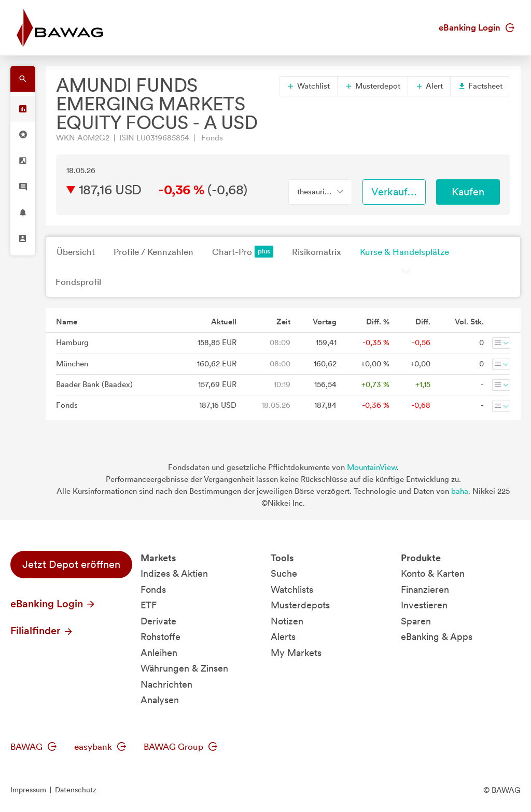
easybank (100, 747)
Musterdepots (300, 605)
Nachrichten (166, 684)
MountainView (372, 467)
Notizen (287, 621)
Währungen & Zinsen (184, 668)
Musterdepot (373, 86)
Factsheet (480, 86)
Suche (284, 573)
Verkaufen (395, 192)
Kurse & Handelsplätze (404, 252)
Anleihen (159, 653)
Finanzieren (425, 589)
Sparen (416, 621)
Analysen (160, 700)
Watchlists (292, 589)
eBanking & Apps (437, 637)
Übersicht (76, 252)
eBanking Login (477, 27)
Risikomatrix (317, 252)
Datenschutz (76, 790)
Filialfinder (42, 631)
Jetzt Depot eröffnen (71, 564)
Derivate (158, 621)
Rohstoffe (160, 637)
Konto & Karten (433, 573)
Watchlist (308, 86)
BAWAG (33, 747)
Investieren (424, 605)
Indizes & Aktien (174, 573)
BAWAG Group (180, 747)
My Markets (296, 653)
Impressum (28, 790)
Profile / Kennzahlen (153, 252)
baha (460, 491)
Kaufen (468, 192)
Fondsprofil (78, 282)
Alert (429, 86)
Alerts (283, 637)
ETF (149, 605)
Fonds (153, 589)
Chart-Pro (243, 252)
